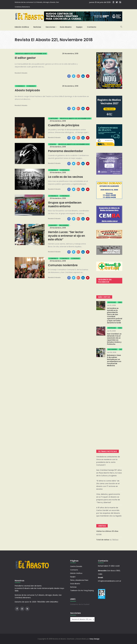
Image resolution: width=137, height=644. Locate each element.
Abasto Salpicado (27, 90)
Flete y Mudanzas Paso (79, 580)
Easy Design (95, 639)
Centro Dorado (76, 566)
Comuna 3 (20, 86)
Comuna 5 (31, 86)
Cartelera (53, 118)
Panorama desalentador (65, 151)
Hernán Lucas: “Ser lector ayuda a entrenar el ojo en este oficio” (66, 236)
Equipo (79, 27)
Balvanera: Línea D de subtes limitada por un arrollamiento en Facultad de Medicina (114, 360)
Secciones (50, 27)
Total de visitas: (103, 540)
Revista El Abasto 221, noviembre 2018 (31, 54)
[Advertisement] (109, 408)
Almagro (53, 225)
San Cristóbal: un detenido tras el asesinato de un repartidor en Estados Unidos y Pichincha (114, 339)
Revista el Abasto (21, 73)
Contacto (92, 27)
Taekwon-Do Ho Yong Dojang (82, 590)
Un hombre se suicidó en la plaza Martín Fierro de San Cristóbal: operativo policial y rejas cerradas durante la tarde (115, 315)
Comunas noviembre (63, 265)
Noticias (37, 27)
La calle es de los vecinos (65, 177)
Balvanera (64, 225)
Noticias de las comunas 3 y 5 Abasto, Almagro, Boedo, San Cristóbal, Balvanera (37, 5)
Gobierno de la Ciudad (80, 604)
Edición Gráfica (22, 27)
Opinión (52, 144)
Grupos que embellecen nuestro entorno (65, 204)
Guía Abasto (66, 27)
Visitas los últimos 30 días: (108, 531)
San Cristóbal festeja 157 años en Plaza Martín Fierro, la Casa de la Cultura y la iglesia (109, 473)
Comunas (75, 258)
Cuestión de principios (64, 125)
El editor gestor (25, 58)
